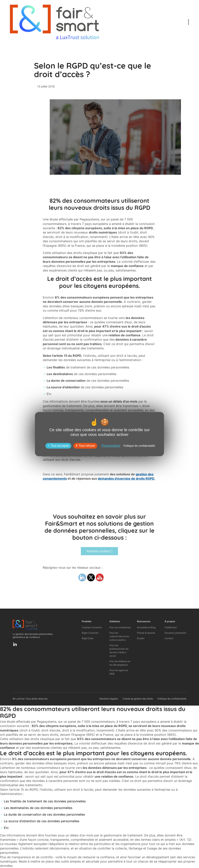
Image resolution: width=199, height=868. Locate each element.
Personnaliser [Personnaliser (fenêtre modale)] (111, 446)
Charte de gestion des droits (138, 699)
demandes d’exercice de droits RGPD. (126, 479)
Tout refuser (85, 446)
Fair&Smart (171, 627)
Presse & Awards (146, 633)
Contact (169, 638)
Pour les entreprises (120, 627)
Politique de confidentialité (172, 699)
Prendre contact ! (99, 551)
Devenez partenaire (175, 633)
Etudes (141, 638)
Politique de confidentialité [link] (139, 446)
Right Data (88, 638)
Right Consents (90, 633)
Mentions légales (109, 699)
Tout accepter (58, 446)
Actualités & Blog (146, 627)
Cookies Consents (92, 627)
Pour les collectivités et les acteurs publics (119, 636)
